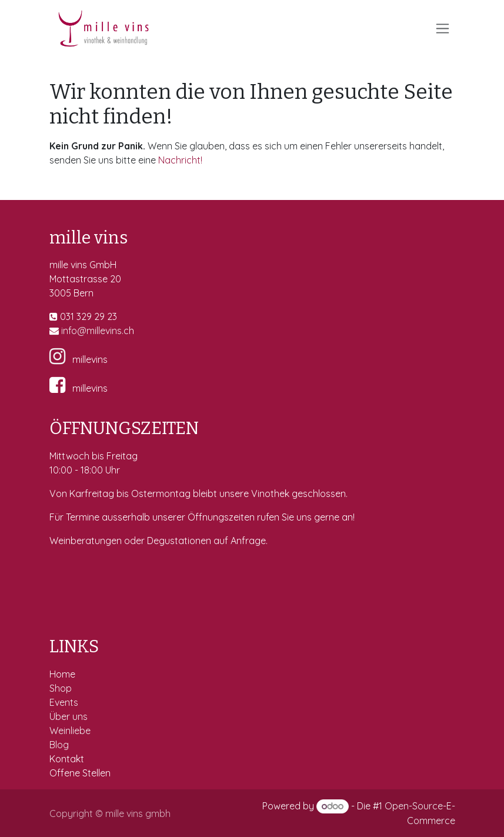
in (65, 331)
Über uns (69, 716)
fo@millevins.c (99, 331)
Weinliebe (71, 731)
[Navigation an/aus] (443, 29)
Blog (59, 745)
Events (65, 702)
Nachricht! (180, 160)
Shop (62, 688)
